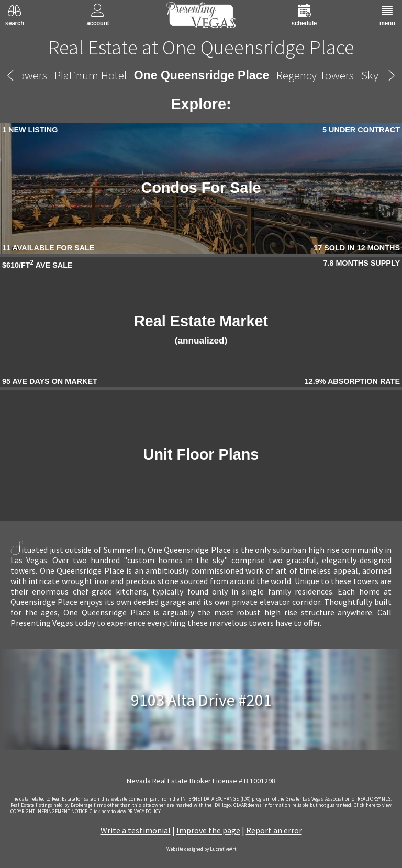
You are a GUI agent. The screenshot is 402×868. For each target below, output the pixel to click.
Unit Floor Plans (201, 454)
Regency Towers (315, 75)
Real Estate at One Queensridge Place (201, 47)
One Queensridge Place (202, 75)
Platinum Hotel (91, 75)
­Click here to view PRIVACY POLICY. (125, 812)
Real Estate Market (201, 329)
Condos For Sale (201, 188)
